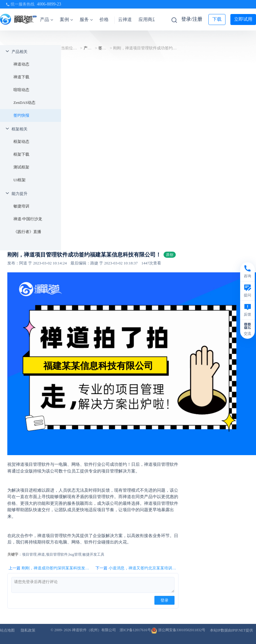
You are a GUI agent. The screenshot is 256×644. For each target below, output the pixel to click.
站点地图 (7, 630)
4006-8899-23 (49, 4)
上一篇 (50, 568)
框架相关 (20, 129)
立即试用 (243, 19)
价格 (104, 19)
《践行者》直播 (27, 232)
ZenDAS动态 (24, 103)
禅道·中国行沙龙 (28, 219)
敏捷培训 (21, 206)
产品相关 (20, 52)
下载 (217, 19)
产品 (47, 19)
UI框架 (20, 180)
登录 (164, 600)
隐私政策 (28, 630)
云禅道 (125, 19)
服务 (86, 19)
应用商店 (148, 19)
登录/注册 (192, 19)
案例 (66, 19)
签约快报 (21, 115)
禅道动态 (21, 64)
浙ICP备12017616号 (135, 630)
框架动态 (21, 142)
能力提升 (20, 194)
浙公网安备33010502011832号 (178, 630)
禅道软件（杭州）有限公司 (94, 630)
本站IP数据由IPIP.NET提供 (231, 630)
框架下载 (21, 154)
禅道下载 (21, 77)
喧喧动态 (21, 90)
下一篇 (137, 568)
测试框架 (21, 167)
